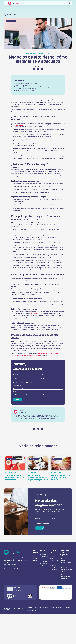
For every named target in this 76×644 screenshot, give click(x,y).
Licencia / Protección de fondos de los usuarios (67, 564)
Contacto (36, 564)
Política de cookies (31, 610)
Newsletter (29, 608)
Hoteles (54, 557)
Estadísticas (64, 568)
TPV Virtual (44, 554)
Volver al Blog (10, 15)
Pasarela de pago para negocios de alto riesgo (27, 91)
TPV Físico (44, 562)
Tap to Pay (44, 560)
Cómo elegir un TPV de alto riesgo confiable (26, 89)
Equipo (35, 560)
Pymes (53, 558)
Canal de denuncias (66, 573)
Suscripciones (45, 567)
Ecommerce (55, 560)
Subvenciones (37, 608)
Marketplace (55, 564)
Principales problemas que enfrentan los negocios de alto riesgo (32, 87)
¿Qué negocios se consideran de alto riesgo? (26, 83)
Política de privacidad (30, 395)
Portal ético (64, 575)
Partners (35, 562)
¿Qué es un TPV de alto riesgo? (23, 85)
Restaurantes (55, 562)
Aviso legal (46, 608)
